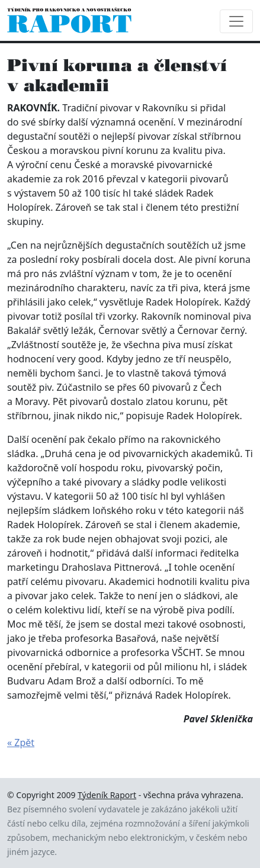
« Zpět (21, 742)
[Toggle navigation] (236, 21)
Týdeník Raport (107, 795)
